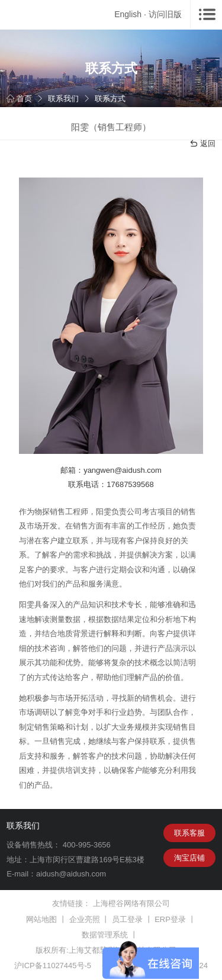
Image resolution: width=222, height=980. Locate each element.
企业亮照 (85, 919)
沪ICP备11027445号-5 (53, 966)
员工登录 (127, 919)
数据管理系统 (105, 935)
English (128, 14)
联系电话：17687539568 (111, 484)
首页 (19, 99)
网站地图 (41, 919)
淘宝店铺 (189, 858)
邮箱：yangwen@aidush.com (111, 470)
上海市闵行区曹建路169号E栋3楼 (87, 860)
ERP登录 (170, 919)
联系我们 (63, 99)
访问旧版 (165, 14)
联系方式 (110, 99)
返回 (202, 144)
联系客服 (189, 833)
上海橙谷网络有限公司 (131, 903)
